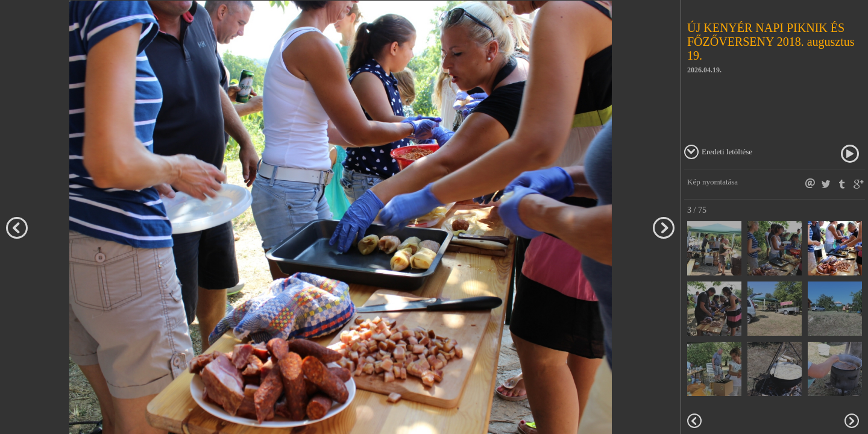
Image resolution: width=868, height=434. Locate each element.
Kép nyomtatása (712, 182)
